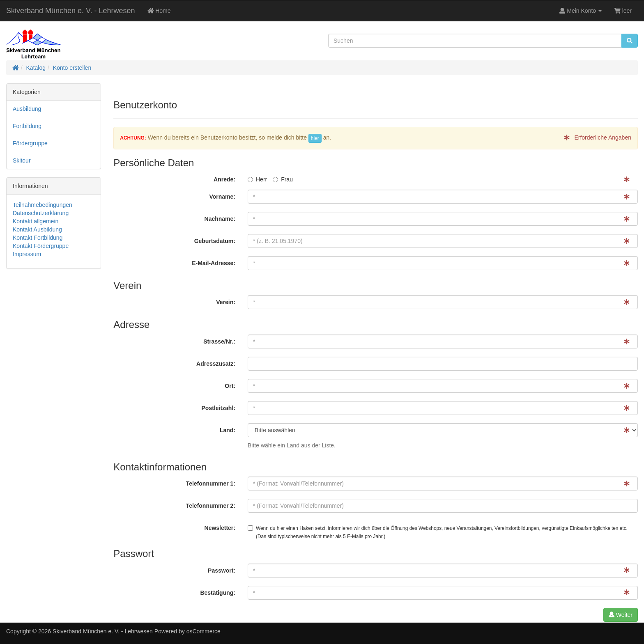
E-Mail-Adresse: (214, 263)
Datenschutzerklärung (41, 213)
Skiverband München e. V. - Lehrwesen (71, 11)
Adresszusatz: (216, 364)
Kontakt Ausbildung (37, 229)
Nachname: (220, 219)
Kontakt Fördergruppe (41, 246)
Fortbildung (27, 126)
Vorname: (222, 197)
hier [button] (315, 138)
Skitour (22, 160)
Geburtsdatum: (215, 241)
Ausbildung (27, 109)
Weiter (621, 615)
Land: (228, 430)
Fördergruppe (30, 143)
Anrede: (224, 179)
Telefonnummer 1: (211, 484)
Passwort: (222, 571)
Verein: (226, 302)
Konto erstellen (72, 68)
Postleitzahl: (218, 408)
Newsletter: (220, 528)
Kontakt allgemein (36, 221)
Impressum (27, 254)
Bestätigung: (218, 593)
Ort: (230, 386)
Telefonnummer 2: (211, 506)
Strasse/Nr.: (219, 341)
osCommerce (204, 631)
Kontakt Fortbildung (38, 238)
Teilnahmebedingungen (43, 205)
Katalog (36, 68)
